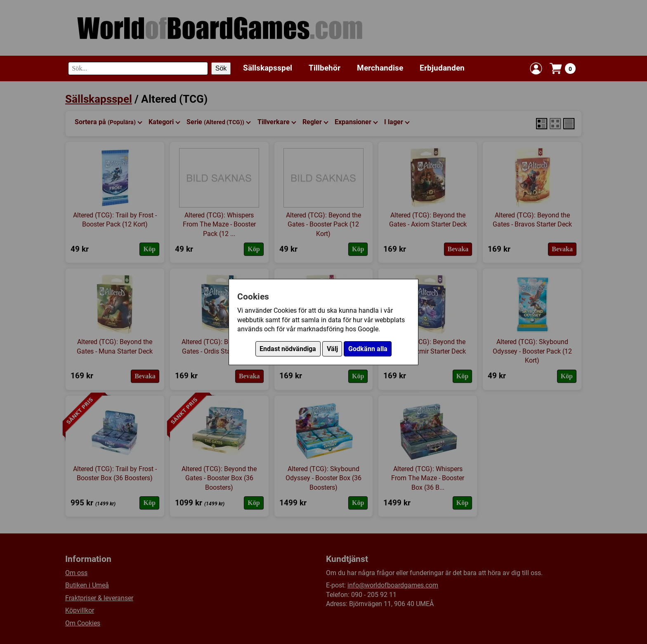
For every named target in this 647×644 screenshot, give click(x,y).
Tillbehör (325, 68)
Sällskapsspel (268, 68)
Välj (332, 349)
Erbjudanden (442, 68)
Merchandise (380, 68)
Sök (221, 68)
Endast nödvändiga (288, 349)
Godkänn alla (368, 349)
